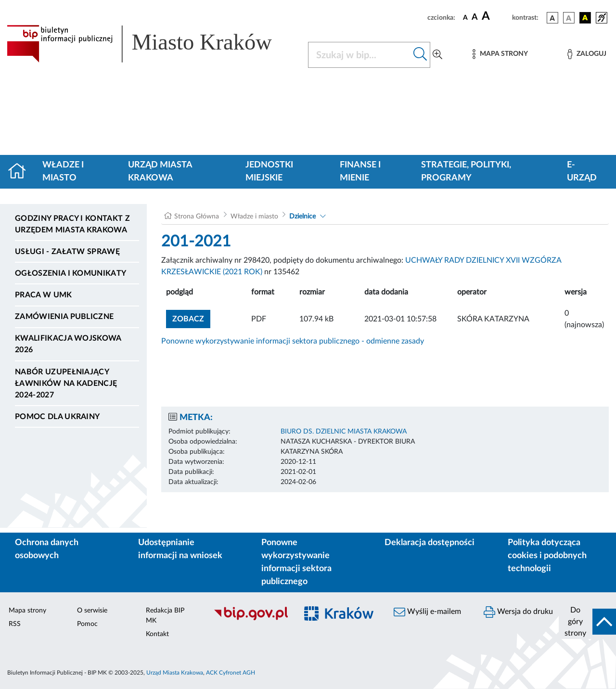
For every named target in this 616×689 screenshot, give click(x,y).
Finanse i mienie (360, 172)
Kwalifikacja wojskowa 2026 (68, 344)
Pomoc (87, 624)
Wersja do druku (518, 612)
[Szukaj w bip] (420, 55)
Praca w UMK (44, 295)
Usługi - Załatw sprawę (67, 252)
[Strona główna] (21, 172)
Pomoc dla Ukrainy (57, 417)
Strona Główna (197, 217)
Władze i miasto (63, 172)
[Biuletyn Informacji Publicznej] (250, 619)
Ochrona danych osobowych (47, 549)
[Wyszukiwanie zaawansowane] (437, 55)
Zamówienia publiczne (64, 317)
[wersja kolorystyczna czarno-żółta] (585, 18)
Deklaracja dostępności (430, 543)
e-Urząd (582, 172)
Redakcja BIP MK (165, 616)
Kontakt (157, 634)
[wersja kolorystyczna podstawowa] (552, 18)
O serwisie (92, 611)
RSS (15, 624)
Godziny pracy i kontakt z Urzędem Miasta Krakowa (72, 224)
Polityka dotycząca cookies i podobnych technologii (547, 556)
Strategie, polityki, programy (466, 172)
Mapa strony (27, 611)
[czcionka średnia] (475, 18)
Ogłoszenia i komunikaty (71, 273)
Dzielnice (302, 217)
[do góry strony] (587, 622)
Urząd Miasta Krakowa (160, 172)
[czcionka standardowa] (465, 17)
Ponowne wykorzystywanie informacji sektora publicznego (296, 562)
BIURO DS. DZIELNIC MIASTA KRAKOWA (344, 432)
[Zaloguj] (587, 54)
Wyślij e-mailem (427, 612)
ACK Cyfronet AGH (231, 673)
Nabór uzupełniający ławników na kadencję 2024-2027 (66, 383)
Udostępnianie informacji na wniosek (180, 549)
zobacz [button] (191, 318)
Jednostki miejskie (269, 172)
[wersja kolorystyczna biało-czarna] (569, 18)
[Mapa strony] (500, 54)
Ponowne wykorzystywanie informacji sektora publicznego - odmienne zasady (293, 341)
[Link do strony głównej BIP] (152, 44)
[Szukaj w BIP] (359, 55)
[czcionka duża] (495, 16)
